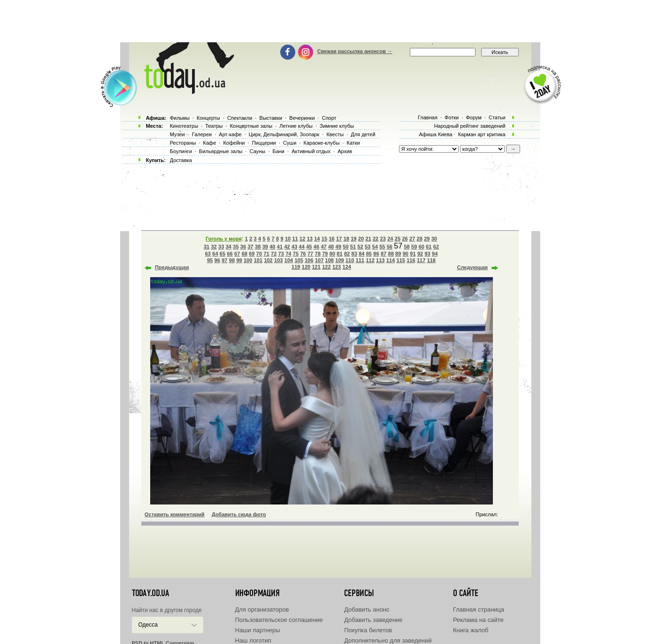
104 (289, 260)
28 (420, 239)
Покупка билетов (368, 630)
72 (274, 254)
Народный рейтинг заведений (470, 126)
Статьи (497, 117)
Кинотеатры (184, 126)
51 (353, 247)
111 (360, 260)
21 (368, 239)
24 (390, 239)
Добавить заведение (373, 620)
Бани (278, 151)
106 (309, 260)
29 (427, 239)
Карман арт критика (482, 134)
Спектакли (240, 118)
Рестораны (183, 143)
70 (259, 254)
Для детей (363, 134)
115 (401, 260)
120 (306, 267)
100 (248, 260)
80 (332, 254)
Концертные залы (251, 126)
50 (345, 247)
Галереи (202, 134)
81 (339, 254)
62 (436, 247)
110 (350, 260)
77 (310, 254)
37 (250, 247)
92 (420, 254)
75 (296, 254)
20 (361, 239)
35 (236, 247)
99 (239, 260)
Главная (428, 117)
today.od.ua (150, 593)
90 (406, 254)
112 (370, 260)
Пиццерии (264, 143)
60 (422, 247)
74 (288, 254)
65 (223, 254)
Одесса (148, 625)
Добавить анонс (367, 609)
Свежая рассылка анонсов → (355, 51)
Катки (353, 143)
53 (368, 247)
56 (390, 247)
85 (369, 254)
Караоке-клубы (322, 143)
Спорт (329, 118)
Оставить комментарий (175, 514)
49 (338, 247)
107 (319, 260)
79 (325, 254)
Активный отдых (311, 151)
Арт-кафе (230, 134)
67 (237, 254)
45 (309, 247)
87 (384, 254)
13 (310, 239)
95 (210, 260)
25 (398, 239)
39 (265, 247)
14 (317, 239)
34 (229, 247)
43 (294, 247)
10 (288, 239)
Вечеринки (302, 118)
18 (346, 239)
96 (217, 260)
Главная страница (479, 609)
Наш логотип (253, 640)
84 (361, 254)
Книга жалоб (471, 630)
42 (287, 247)
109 (339, 260)
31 (207, 247)
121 (316, 267)
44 (302, 247)
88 (391, 254)
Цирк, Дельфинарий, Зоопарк (284, 134)
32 (214, 247)
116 (411, 260)
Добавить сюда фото (239, 514)
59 (414, 247)
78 (318, 254)
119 (296, 267)
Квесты (335, 134)
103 (278, 260)
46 (316, 247)
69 (252, 254)
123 (337, 267)
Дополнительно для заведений (388, 640)
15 (324, 239)
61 (429, 247)
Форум (473, 117)
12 (302, 239)
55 (382, 247)
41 (280, 247)
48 (331, 247)
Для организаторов (262, 609)
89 (398, 254)
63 (208, 254)
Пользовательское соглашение (279, 620)
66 (230, 254)
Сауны (258, 151)
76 (303, 254)
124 (347, 267)
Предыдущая (172, 267)
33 (221, 247)
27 (412, 239)
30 (434, 239)
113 (380, 260)
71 (266, 254)
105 (299, 260)
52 (360, 247)
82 (347, 254)
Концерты (208, 118)
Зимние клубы (337, 126)
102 (268, 260)
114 (391, 260)
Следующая (472, 267)
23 (383, 239)
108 (330, 260)
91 (413, 254)
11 (295, 239)
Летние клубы (296, 126)
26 (405, 239)
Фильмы (180, 118)
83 (354, 254)
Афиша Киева (435, 134)
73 (281, 254)
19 (353, 239)
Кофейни (234, 143)
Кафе (210, 143)
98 (232, 260)
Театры (214, 126)
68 (245, 254)
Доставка (181, 160)
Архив (345, 151)
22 (376, 239)
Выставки (271, 118)
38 (258, 247)
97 (224, 260)
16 (331, 239)
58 (407, 247)
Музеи (177, 134)
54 (375, 247)
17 (339, 239)
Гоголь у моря (224, 239)
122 (326, 267)
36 (243, 247)
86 (376, 254)
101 (258, 260)
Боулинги (181, 151)
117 (421, 260)
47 (323, 247)
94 (435, 254)
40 (272, 247)
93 (427, 254)
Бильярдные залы (221, 151)
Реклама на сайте (478, 620)
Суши (290, 143)
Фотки (452, 117)
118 (431, 260)
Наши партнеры (258, 630)
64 (215, 254)
